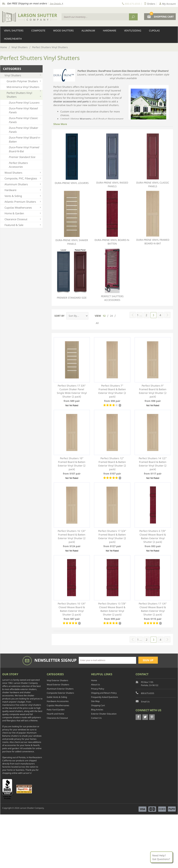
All (97, 323)
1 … (139, 315)
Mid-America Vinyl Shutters (24, 88)
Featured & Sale (23, 225)
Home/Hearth (13, 39)
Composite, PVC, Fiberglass (23, 178)
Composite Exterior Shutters (60, 693)
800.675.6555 (148, 693)
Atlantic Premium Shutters (23, 202)
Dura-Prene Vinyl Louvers (72, 159)
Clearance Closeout (23, 219)
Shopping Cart (98, 705)
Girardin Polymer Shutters (24, 81)
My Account (167, 4)
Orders (150, 4)
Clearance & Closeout (57, 718)
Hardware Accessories (58, 701)
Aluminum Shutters (23, 184)
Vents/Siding (133, 31)
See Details (56, 4)
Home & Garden (23, 213)
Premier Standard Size (72, 274)
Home (4, 47)
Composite (38, 31)
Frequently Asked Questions (105, 697)
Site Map (95, 701)
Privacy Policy (98, 689)
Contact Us (96, 718)
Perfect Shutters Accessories (112, 275)
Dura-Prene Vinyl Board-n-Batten (112, 218)
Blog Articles (97, 710)
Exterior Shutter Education (104, 714)
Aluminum (88, 31)
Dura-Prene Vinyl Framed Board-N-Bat (153, 218)
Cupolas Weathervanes (23, 208)
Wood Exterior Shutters (58, 685)
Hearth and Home (55, 714)
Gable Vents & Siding (57, 697)
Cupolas (154, 31)
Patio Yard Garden (56, 710)
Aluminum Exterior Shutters (60, 689)
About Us (96, 685)
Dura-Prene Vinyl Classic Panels (153, 161)
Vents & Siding (23, 196)
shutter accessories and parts (71, 101)
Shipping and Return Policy (104, 693)
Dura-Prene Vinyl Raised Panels (112, 161)
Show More (60, 124)
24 (111, 316)
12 (104, 316)
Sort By (59, 316)
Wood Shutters (63, 31)
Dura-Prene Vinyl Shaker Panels (72, 218)
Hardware (110, 31)
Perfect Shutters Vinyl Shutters (24, 95)
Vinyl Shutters (14, 31)
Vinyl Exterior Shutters (57, 680)
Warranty (85, 119)
